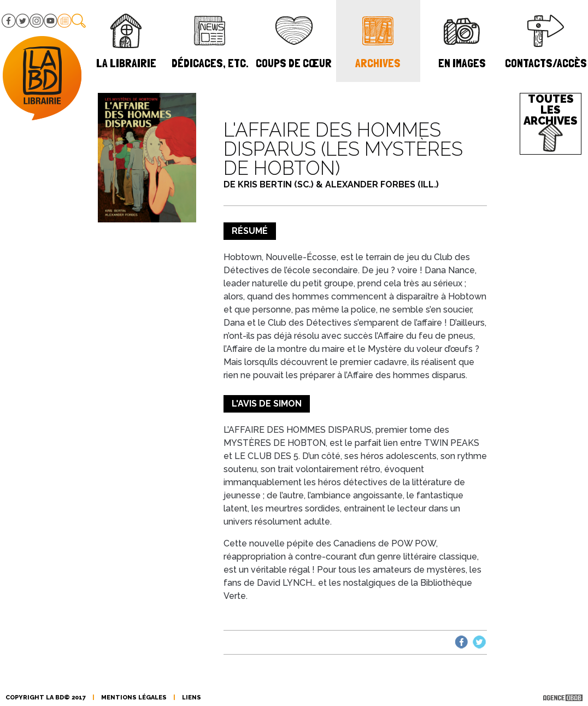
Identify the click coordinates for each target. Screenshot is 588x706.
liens (192, 698)
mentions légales (134, 698)
